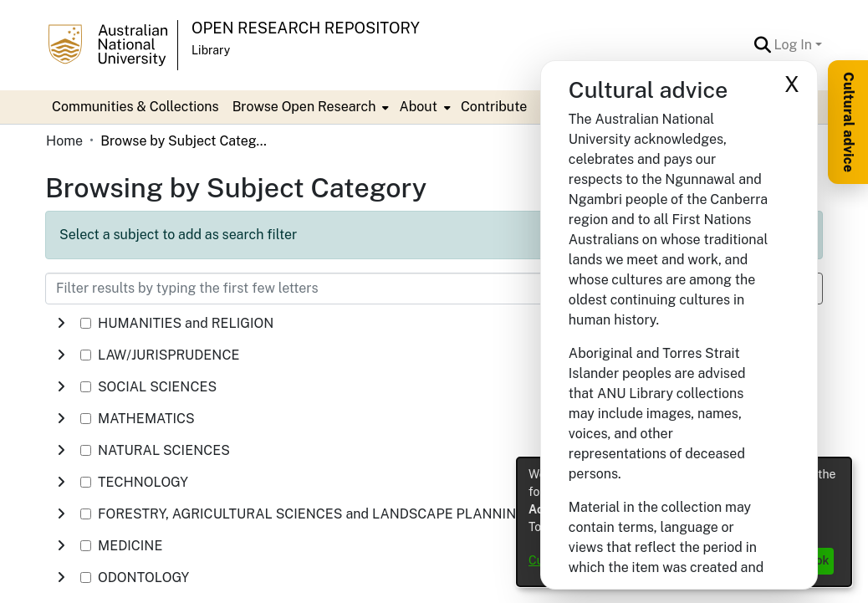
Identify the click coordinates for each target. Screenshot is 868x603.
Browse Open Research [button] (304, 107)
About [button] (418, 107)
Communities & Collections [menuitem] (135, 107)
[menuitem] (309, 107)
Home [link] (64, 141)
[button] (763, 45)
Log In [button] (795, 45)
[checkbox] (86, 323)
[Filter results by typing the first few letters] (350, 289)
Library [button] (211, 50)
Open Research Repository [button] (306, 28)
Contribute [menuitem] (494, 107)
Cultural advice (848, 122)
